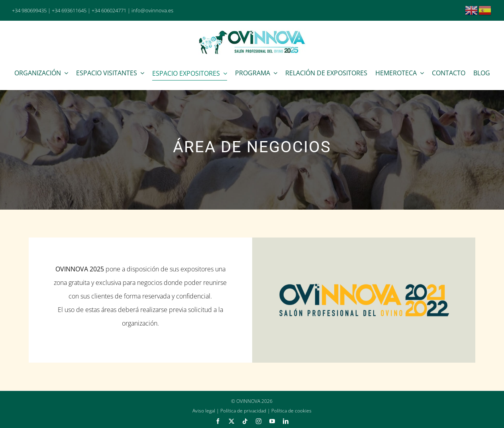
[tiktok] (245, 421)
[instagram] (259, 421)
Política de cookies (291, 411)
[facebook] (218, 421)
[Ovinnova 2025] (252, 32)
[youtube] (272, 421)
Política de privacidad (243, 411)
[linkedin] (286, 421)
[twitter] (231, 421)
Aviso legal (204, 411)
